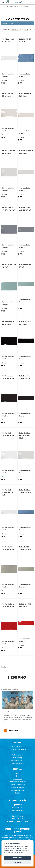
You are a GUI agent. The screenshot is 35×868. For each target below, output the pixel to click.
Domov (17, 773)
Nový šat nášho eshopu (10, 712)
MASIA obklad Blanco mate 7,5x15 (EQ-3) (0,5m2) (25, 436)
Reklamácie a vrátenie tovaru (18, 782)
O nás (18, 776)
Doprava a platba (17, 779)
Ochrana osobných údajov (17, 785)
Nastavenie (18, 862)
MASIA (26, 6)
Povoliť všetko (17, 858)
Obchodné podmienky (17, 790)
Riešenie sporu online (18, 787)
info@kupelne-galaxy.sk (19, 749)
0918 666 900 (19, 746)
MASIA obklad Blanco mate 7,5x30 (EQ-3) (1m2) (8, 493)
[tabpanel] (17, 713)
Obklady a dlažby (14, 6)
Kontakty (17, 793)
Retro (21, 6)
